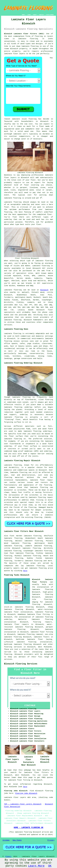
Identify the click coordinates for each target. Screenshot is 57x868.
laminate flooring (35, 566)
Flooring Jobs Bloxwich (26, 793)
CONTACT (41, 15)
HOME (23, 15)
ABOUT (35, 15)
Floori (8, 857)
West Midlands (45, 647)
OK (50, 866)
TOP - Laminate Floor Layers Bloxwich (23, 804)
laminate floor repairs (16, 624)
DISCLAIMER (50, 15)
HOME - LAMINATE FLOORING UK (28, 828)
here (25, 571)
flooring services (13, 647)
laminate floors (42, 637)
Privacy (51, 840)
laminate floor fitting (42, 632)
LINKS (29, 15)
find (12, 536)
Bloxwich (44, 290)
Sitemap (6, 840)
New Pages (17, 840)
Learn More (36, 866)
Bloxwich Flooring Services (21, 664)
